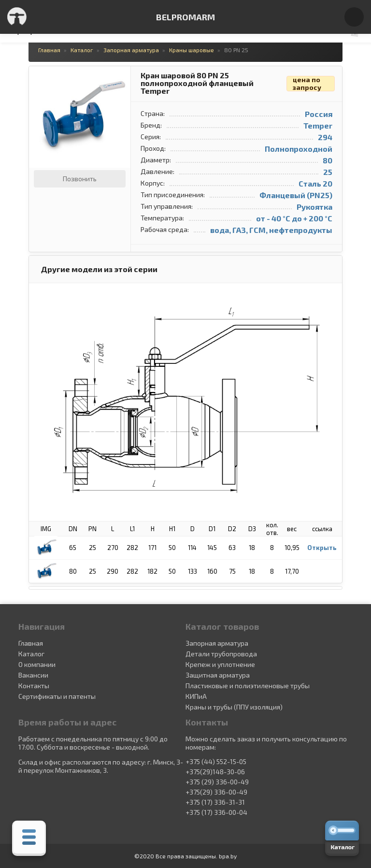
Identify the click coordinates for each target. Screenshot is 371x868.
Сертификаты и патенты (57, 696)
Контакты (34, 686)
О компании (37, 664)
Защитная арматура (218, 675)
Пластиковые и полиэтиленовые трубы (248, 686)
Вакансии (33, 675)
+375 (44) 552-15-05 (216, 762)
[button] (122, 75)
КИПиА (196, 696)
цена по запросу (307, 84)
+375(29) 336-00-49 (216, 792)
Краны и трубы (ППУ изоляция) (234, 707)
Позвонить (80, 179)
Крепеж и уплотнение (220, 664)
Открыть (322, 548)
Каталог (31, 654)
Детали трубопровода (221, 654)
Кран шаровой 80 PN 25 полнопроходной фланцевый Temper (197, 83)
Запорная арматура (217, 643)
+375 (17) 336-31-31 (215, 802)
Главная (31, 643)
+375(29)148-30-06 (215, 772)
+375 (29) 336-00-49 (217, 782)
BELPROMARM (185, 17)
